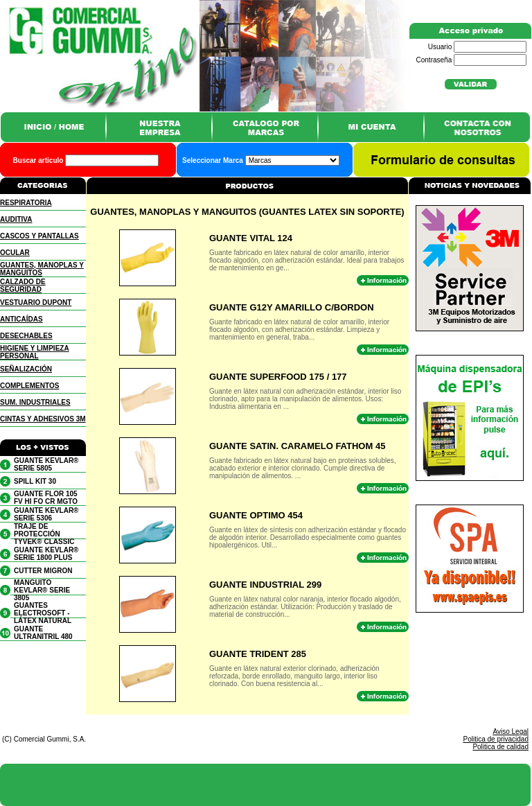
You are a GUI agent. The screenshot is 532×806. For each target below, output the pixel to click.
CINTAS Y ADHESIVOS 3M (43, 419)
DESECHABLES (26, 336)
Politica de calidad (500, 747)
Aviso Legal (511, 731)
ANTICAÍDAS (21, 319)
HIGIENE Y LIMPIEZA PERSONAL (35, 352)
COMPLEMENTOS (29, 386)
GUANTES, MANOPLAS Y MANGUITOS (42, 269)
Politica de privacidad (496, 739)
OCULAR (15, 253)
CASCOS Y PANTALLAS (39, 236)
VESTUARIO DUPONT (36, 303)
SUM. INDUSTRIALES (35, 402)
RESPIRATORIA (26, 203)
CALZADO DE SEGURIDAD (23, 286)
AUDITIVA (16, 219)
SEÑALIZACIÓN (26, 369)
